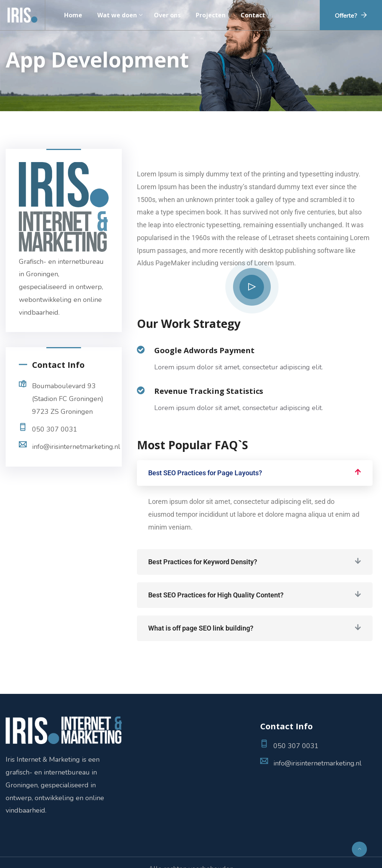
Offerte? (346, 16)
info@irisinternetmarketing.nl (76, 447)
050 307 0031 (55, 429)
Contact (253, 15)
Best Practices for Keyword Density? (203, 562)
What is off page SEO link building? (201, 628)
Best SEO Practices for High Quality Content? (216, 595)
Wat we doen (117, 15)
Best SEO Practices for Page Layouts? (205, 473)
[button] (255, 473)
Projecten (211, 15)
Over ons (167, 15)
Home (73, 15)
